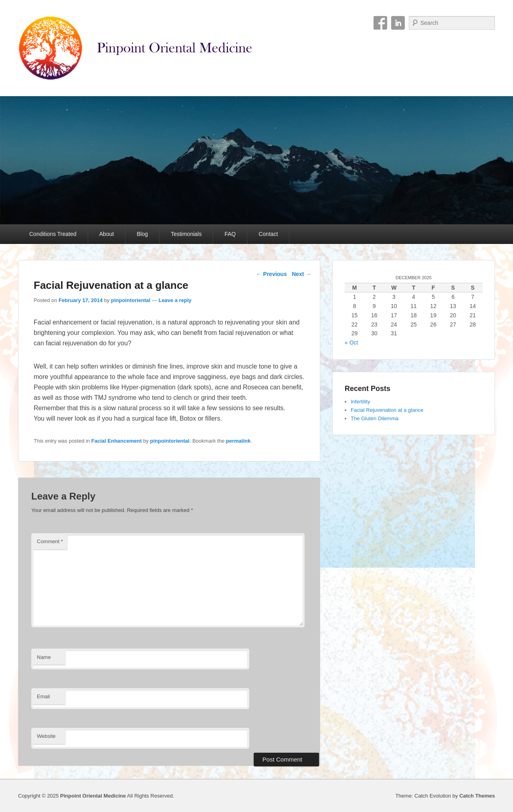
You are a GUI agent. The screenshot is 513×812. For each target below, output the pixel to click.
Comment (50, 541)
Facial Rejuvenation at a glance (387, 410)
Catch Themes (477, 796)
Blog (142, 234)
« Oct (351, 343)
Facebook (380, 23)
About (107, 234)
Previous (272, 274)
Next (301, 274)
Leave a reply (175, 300)
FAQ (230, 234)
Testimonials (186, 234)
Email (43, 696)
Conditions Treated (53, 234)
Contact (268, 234)
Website (46, 736)
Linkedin (398, 23)
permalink (238, 441)
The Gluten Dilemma (375, 418)
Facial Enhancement (117, 441)
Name (44, 657)
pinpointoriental (131, 300)
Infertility (360, 402)
